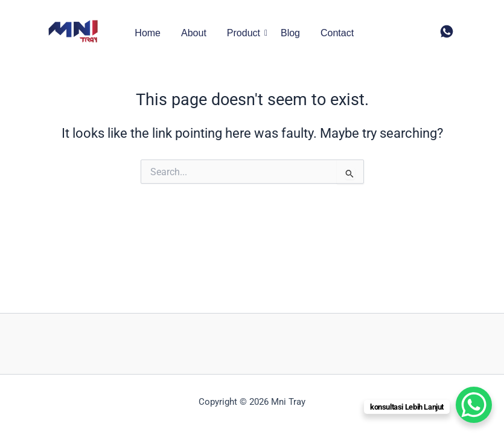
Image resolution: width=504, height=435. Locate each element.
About (194, 33)
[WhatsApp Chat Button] (474, 405)
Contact (337, 33)
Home (148, 33)
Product (246, 33)
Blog (290, 33)
